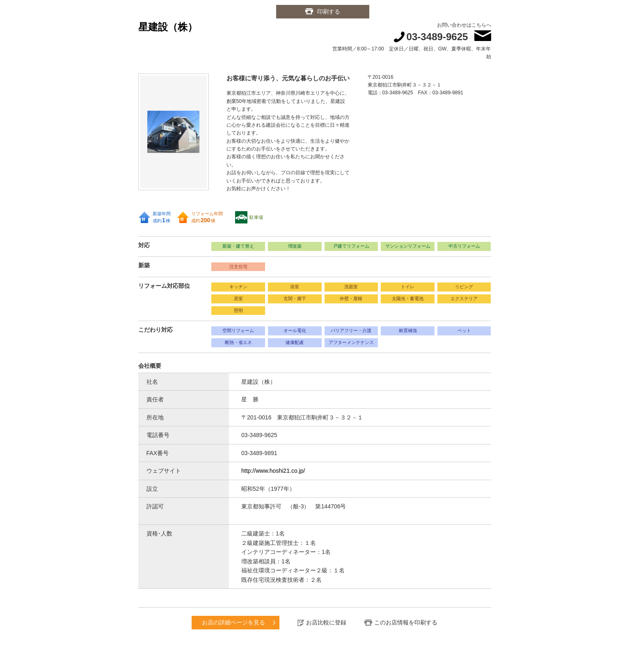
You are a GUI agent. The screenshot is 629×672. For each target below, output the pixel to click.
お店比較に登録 (326, 622)
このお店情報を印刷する (406, 622)
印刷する (329, 11)
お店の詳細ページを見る (233, 622)
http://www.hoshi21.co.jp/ (273, 471)
